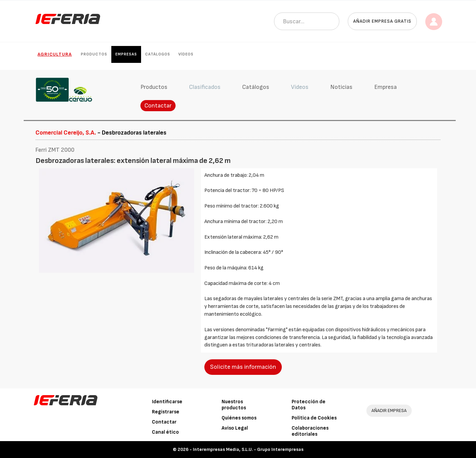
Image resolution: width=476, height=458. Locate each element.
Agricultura (55, 54)
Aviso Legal (235, 428)
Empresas (126, 54)
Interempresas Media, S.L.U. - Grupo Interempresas (248, 449)
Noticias (341, 87)
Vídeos (186, 54)
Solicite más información (243, 367)
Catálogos (158, 54)
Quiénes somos (239, 418)
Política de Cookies (314, 418)
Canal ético (165, 432)
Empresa (386, 87)
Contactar (158, 106)
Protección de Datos (309, 405)
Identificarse (167, 402)
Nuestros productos (234, 405)
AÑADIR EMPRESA (389, 411)
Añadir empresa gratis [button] (382, 21)
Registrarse (166, 412)
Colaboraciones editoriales (310, 431)
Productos (94, 54)
